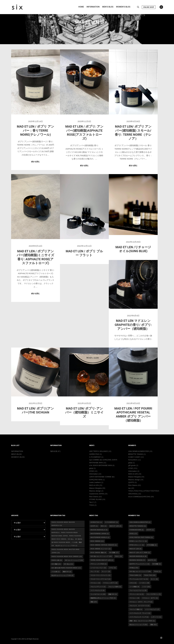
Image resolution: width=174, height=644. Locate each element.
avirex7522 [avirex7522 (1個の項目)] (96, 522)
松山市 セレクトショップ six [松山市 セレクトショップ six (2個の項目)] (63, 575)
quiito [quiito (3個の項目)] (152, 560)
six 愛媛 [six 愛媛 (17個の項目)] (114, 553)
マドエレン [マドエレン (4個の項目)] (134, 598)
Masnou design (95, 491)
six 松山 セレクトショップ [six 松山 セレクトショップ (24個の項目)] (101, 556)
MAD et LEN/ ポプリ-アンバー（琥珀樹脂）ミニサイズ (84, 412)
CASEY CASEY (134, 457)
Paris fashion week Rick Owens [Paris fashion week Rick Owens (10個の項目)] (67, 556)
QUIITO (131, 482)
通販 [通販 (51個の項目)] (154, 625)
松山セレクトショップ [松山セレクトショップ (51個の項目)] (139, 625)
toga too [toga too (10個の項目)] (150, 575)
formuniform (133, 460)
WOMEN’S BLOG (18, 457)
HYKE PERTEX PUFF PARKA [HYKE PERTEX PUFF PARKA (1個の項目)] (141, 537)
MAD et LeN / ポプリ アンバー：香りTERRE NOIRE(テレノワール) (36, 131)
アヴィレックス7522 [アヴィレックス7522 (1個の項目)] (99, 564)
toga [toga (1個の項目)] (157, 572)
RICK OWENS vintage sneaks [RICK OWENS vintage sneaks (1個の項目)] (104, 545)
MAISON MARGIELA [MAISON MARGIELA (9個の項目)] (138, 556)
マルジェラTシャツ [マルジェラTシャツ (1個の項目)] (98, 587)
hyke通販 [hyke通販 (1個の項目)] (152, 545)
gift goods (132, 465)
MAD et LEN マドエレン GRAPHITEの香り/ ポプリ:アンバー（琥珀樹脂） (133, 325)
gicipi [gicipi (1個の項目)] (94, 526)
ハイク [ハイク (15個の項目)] (146, 587)
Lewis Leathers (95, 482)
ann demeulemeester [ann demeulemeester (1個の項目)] (140, 522)
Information (94, 474)
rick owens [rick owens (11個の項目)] (97, 541)
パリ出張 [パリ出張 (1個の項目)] (56, 572)
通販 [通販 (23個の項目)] (94, 602)
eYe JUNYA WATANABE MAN (101, 465)
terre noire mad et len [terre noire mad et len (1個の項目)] (102, 560)
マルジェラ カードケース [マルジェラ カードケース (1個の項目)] (140, 606)
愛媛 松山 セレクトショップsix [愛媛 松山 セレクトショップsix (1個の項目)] (142, 621)
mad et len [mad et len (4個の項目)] (136, 549)
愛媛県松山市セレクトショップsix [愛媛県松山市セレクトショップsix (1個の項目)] (103, 598)
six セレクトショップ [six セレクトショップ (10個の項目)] (74, 560)
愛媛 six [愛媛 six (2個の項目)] (67, 572)
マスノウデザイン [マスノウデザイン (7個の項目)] (154, 594)
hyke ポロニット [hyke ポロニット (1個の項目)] (137, 545)
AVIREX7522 (94, 454)
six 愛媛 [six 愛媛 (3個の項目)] (157, 564)
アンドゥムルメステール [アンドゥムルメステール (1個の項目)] (139, 579)
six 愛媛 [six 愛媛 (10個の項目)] (56, 564)
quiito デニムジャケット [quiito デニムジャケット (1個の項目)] (140, 564)
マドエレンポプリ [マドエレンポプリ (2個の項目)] (110, 583)
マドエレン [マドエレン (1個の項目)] (95, 583)
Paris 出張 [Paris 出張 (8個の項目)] (57, 560)
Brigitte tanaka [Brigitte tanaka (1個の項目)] (138, 526)
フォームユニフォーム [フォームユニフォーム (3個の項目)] (138, 590)
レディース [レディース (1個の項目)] (156, 617)
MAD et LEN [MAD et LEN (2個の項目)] (115, 526)
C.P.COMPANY (95, 457)
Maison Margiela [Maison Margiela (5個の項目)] (99, 530)
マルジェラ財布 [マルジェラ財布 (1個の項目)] (115, 587)
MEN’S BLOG (16, 454)
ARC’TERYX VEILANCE (99, 451)
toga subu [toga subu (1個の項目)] (135, 575)
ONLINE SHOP (149, 7)
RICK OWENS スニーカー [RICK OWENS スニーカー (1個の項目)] (101, 549)
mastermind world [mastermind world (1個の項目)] (100, 537)
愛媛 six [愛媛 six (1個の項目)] (113, 594)
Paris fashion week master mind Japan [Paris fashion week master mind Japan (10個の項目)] (66, 551)
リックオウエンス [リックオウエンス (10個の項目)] (98, 594)
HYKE (92, 471)
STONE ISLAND (96, 499)
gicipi (91, 468)
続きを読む (36, 162)
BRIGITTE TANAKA (136, 454)
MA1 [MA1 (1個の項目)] (104, 526)
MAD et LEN (94, 485)
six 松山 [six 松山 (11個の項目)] (68, 564)
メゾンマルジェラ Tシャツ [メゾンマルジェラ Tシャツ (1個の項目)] (140, 613)
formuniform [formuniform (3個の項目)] (137, 530)
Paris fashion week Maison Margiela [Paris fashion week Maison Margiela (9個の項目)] (63, 524)
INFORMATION (17, 451)
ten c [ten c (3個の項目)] (118, 556)
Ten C (92, 502)
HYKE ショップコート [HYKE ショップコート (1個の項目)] (138, 541)
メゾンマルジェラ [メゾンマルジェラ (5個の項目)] (98, 590)
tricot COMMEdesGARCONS (139, 497)
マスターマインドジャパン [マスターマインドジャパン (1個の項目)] (100, 575)
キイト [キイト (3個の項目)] (154, 579)
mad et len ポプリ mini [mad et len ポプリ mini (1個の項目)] (140, 553)
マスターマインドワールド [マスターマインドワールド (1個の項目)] (100, 579)
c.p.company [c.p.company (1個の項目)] (112, 522)
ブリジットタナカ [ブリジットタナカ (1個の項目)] (137, 594)
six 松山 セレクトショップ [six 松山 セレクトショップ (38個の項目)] (140, 572)
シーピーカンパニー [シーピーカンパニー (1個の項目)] (98, 568)
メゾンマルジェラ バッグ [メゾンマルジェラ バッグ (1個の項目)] (139, 617)
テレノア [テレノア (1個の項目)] (95, 572)
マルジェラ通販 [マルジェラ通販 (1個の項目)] (136, 609)
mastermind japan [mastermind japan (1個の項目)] (100, 534)
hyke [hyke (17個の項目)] (133, 534)
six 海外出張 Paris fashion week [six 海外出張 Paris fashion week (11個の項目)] (66, 568)
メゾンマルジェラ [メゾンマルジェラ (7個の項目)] (152, 609)
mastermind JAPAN (97, 494)
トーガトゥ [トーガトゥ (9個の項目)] (144, 583)
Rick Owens (94, 497)
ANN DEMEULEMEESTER (139, 451)
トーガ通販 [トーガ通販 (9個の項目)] (134, 587)
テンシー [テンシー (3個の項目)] (106, 572)
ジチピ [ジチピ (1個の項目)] (112, 568)
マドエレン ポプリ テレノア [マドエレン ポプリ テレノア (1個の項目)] (141, 602)
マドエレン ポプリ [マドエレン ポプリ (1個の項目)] (150, 598)
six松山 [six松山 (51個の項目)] (134, 568)
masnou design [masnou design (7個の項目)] (137, 560)
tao (129, 488)
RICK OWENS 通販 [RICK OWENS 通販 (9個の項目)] (98, 553)
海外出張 (54, 451)
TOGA (92, 505)
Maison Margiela (96, 488)
